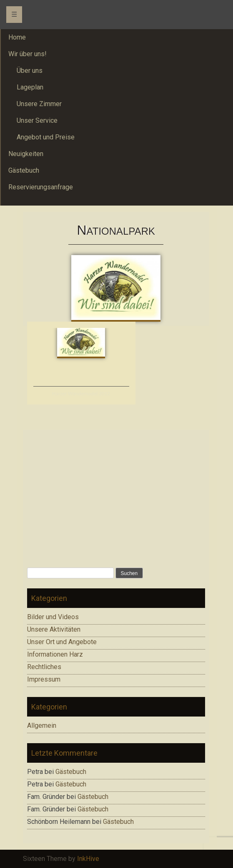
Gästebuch (71, 772)
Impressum (44, 679)
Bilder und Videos (53, 617)
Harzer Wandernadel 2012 (81, 393)
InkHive (88, 859)
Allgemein (42, 725)
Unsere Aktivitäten (54, 629)
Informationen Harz (55, 654)
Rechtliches (44, 667)
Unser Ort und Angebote (62, 642)
